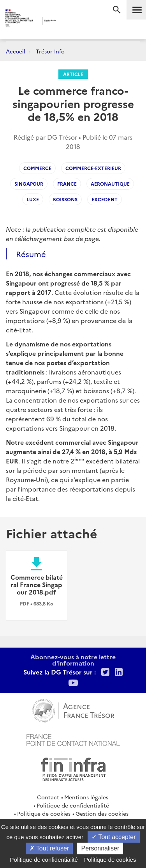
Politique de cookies (44, 813)
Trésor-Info (50, 51)
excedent (105, 199)
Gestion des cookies (102, 813)
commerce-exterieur (93, 168)
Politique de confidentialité (73, 805)
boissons (65, 199)
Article (73, 74)
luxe (33, 199)
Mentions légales (86, 797)
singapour (29, 184)
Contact (48, 797)
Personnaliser (100, 848)
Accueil (16, 51)
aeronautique (110, 184)
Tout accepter (113, 837)
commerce (37, 168)
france (67, 184)
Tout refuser (49, 848)
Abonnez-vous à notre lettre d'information (73, 660)
